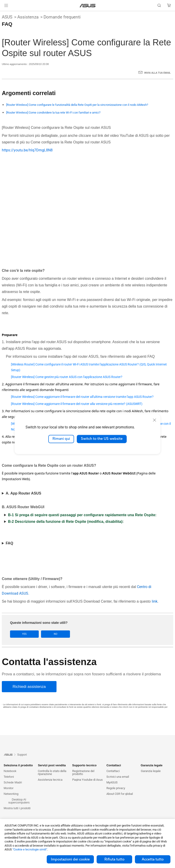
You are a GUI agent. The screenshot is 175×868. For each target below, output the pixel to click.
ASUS (7, 17)
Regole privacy (116, 788)
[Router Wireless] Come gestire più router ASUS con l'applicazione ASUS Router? (67, 377)
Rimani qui (61, 439)
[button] (6, 5)
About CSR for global (120, 794)
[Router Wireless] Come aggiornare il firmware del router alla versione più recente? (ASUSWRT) (77, 404)
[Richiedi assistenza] (29, 687)
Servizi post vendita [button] (52, 765)
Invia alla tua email (157, 73)
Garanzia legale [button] (152, 765)
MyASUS (112, 782)
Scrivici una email (118, 777)
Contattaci (113, 771)
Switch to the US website (102, 439)
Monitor (9, 788)
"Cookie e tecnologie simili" (30, 849)
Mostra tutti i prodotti (17, 808)
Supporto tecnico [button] (84, 765)
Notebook (10, 771)
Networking (11, 794)
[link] (88, 6)
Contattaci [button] (114, 765)
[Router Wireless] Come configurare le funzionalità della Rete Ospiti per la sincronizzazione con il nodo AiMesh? (77, 105)
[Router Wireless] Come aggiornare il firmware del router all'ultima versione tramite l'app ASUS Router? (82, 397)
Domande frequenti (62, 17)
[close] (154, 420)
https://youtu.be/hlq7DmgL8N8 (27, 150)
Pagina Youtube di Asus (87, 780)
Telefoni (9, 777)
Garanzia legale (151, 771)
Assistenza (28, 17)
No (51, 634)
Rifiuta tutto (114, 859)
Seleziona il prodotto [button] (18, 765)
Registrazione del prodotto (83, 772)
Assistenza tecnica (50, 780)
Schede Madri (13, 782)
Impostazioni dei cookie (70, 859)
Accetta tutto (153, 859)
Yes (23, 634)
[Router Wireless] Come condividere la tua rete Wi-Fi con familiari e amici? (53, 113)
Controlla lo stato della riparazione (52, 772)
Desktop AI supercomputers (19, 801)
